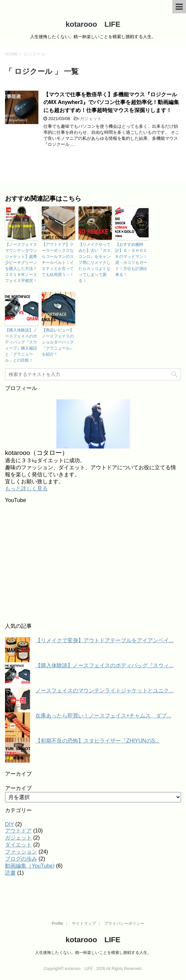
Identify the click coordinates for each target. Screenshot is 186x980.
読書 (10, 873)
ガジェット (91, 119)
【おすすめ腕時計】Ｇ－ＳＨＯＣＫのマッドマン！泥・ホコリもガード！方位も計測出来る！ (131, 260)
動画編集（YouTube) (30, 866)
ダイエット (18, 845)
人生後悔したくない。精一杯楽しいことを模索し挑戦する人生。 (93, 953)
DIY (9, 824)
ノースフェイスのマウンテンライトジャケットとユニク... (104, 691)
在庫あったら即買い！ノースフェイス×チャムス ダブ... (103, 716)
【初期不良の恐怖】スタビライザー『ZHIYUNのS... (98, 741)
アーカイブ (18, 788)
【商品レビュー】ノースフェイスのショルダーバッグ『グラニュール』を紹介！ (58, 342)
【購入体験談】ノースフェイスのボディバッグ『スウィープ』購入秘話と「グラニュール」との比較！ (21, 345)
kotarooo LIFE (93, 24)
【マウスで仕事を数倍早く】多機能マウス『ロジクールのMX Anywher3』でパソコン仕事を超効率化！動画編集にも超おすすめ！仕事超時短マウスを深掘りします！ (111, 102)
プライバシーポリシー (124, 923)
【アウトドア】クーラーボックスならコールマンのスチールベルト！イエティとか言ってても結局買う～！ (58, 260)
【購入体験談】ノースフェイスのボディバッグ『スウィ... (104, 665)
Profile (57, 923)
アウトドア (18, 831)
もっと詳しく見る (26, 488)
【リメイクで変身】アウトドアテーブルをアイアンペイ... (104, 640)
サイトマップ (84, 923)
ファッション (21, 852)
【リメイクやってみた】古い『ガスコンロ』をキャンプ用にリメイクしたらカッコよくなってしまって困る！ (95, 263)
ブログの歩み (21, 859)
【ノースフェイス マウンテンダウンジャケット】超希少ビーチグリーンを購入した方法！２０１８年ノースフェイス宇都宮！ (22, 263)
